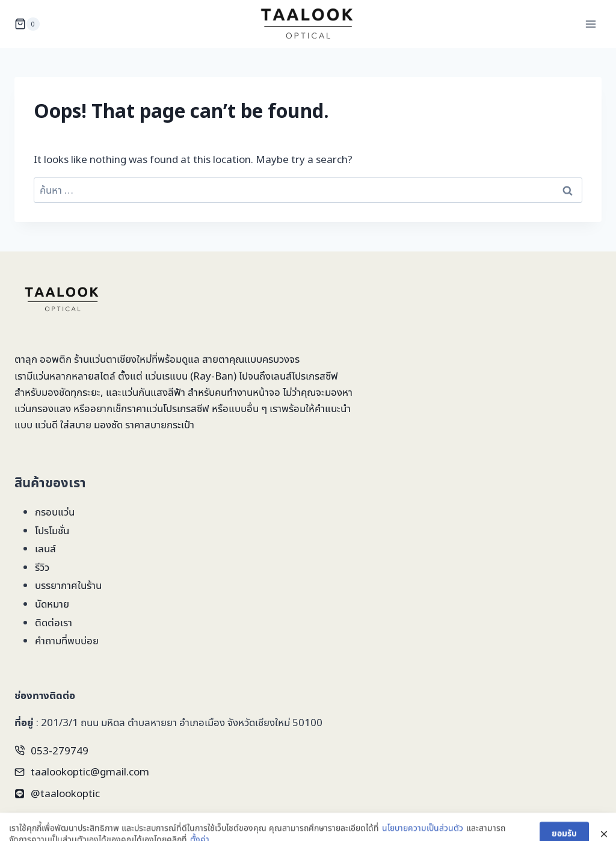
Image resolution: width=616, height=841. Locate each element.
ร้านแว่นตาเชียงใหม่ (113, 359)
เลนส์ (45, 548)
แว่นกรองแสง (43, 408)
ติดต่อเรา (54, 622)
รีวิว (42, 567)
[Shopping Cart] (27, 24)
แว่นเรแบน (166, 376)
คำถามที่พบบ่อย (67, 640)
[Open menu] (590, 24)
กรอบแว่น (55, 512)
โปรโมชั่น (52, 530)
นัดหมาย (52, 604)
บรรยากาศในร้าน (68, 585)
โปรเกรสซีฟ (315, 376)
